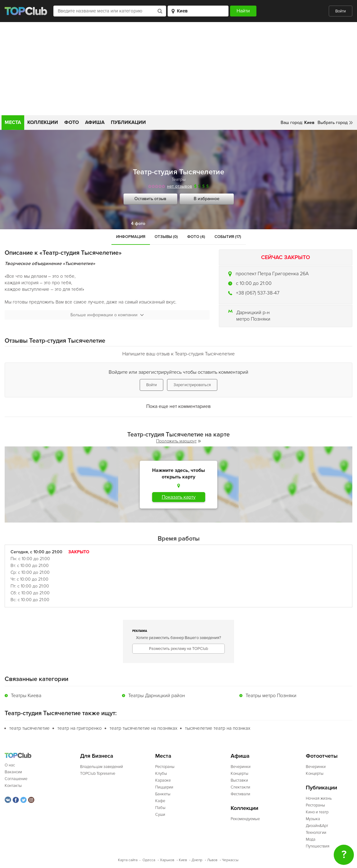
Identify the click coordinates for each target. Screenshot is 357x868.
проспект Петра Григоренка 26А (272, 274)
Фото (72, 122)
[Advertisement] (178, 69)
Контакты (13, 786)
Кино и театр (317, 812)
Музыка (313, 819)
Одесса (149, 860)
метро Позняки (253, 319)
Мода (311, 839)
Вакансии (13, 772)
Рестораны (165, 767)
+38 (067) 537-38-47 (258, 293)
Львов (212, 860)
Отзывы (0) (166, 237)
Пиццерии (164, 787)
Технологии (316, 833)
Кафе (160, 801)
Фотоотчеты (322, 756)
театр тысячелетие (29, 728)
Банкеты (163, 794)
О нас (10, 765)
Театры (179, 179)
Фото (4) (196, 237)
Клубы (161, 774)
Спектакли (240, 787)
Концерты (240, 774)
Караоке (163, 780)
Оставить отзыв (150, 199)
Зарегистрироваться (192, 385)
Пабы (160, 808)
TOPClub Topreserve (98, 774)
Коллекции (43, 122)
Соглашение (16, 779)
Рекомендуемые (245, 819)
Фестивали (240, 794)
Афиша (95, 122)
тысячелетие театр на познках (218, 728)
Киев (183, 860)
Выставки (239, 780)
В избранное (207, 199)
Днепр (197, 860)
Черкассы (230, 860)
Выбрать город (333, 123)
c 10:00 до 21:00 (254, 283)
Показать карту (179, 497)
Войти (341, 11)
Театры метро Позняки (271, 696)
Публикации (128, 122)
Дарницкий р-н (253, 313)
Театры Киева (26, 696)
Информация (131, 237)
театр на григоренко (80, 728)
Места (13, 122)
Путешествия (318, 846)
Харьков (167, 860)
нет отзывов (180, 186)
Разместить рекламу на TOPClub (178, 649)
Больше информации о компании (107, 315)
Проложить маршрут (178, 441)
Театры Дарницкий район (157, 696)
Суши (160, 815)
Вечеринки (241, 767)
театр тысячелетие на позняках (143, 728)
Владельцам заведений (102, 767)
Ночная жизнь (319, 798)
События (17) (228, 237)
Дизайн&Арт (317, 826)
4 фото (138, 224)
